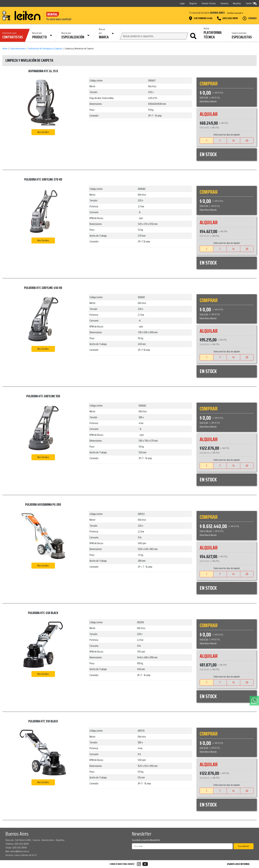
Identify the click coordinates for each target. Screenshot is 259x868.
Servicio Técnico (209, 3)
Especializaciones (18, 49)
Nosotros (237, 3)
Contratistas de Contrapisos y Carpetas (45, 49)
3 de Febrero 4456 (203, 18)
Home (5, 49)
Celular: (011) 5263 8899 (16, 848)
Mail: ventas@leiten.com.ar (17, 851)
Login (182, 3)
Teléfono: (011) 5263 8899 (17, 844)
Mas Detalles (43, 132)
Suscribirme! (244, 846)
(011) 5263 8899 (230, 18)
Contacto (224, 3)
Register (193, 3)
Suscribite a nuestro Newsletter (146, 840)
